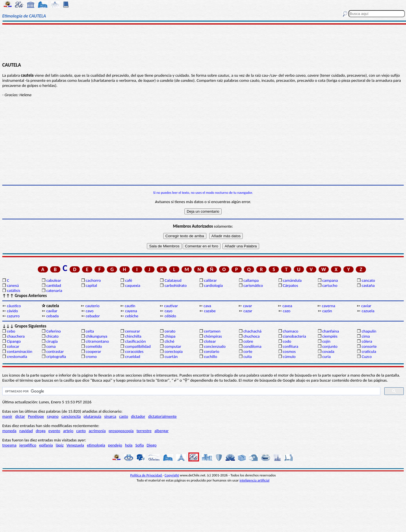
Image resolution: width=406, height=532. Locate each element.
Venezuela (75, 445)
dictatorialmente (162, 416)
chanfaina (331, 331)
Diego (152, 445)
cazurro (13, 316)
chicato (52, 336)
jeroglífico (28, 445)
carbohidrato (176, 285)
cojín (326, 341)
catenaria (54, 291)
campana (330, 280)
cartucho (330, 285)
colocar (13, 346)
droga (41, 431)
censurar (133, 331)
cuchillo (210, 357)
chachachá (252, 331)
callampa (251, 280)
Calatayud (173, 280)
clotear (210, 341)
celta (90, 331)
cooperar (93, 351)
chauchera (16, 336)
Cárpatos (290, 285)
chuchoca (251, 336)
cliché (170, 341)
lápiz (60, 445)
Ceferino (53, 331)
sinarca (110, 416)
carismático (253, 285)
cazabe (210, 311)
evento (54, 431)
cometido (94, 346)
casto (123, 416)
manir (7, 416)
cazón (327, 311)
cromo (91, 357)
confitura (291, 346)
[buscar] (191, 391)
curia (326, 357)
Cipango (14, 341)
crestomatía (17, 357)
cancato (368, 280)
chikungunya (96, 336)
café (129, 280)
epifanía (46, 445)
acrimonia (97, 431)
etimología (96, 445)
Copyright (172, 475)
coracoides (134, 351)
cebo (11, 331)
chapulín (369, 331)
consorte (369, 346)
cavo (90, 311)
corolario (211, 351)
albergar (162, 431)
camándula (292, 280)
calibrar (210, 280)
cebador (93, 316)
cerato (170, 331)
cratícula (369, 351)
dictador (138, 416)
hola (129, 445)
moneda (9, 431)
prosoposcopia (121, 431)
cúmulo (289, 357)
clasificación (135, 341)
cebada (52, 316)
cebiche (132, 316)
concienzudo (215, 346)
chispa (170, 336)
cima (366, 336)
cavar (248, 306)
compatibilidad (138, 346)
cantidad (54, 285)
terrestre (144, 431)
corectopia (174, 351)
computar (173, 346)
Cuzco (367, 357)
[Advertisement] (203, 43)
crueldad (133, 357)
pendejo (115, 445)
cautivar (171, 306)
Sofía (140, 445)
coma (51, 346)
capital (91, 285)
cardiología (213, 285)
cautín (130, 306)
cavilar (52, 311)
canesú (13, 285)
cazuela (368, 311)
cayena (131, 311)
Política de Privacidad (146, 475)
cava (207, 306)
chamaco (291, 331)
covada (328, 351)
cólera (367, 341)
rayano (53, 416)
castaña (368, 285)
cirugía (52, 341)
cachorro (93, 280)
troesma (9, 445)
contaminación (19, 351)
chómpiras (213, 336)
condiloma (252, 346)
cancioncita (71, 416)
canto (81, 431)
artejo (68, 431)
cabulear (54, 280)
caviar (366, 306)
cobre (248, 341)
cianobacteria (294, 336)
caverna (329, 306)
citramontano (97, 341)
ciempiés (330, 336)
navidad (26, 431)
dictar (20, 416)
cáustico (14, 306)
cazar (248, 311)
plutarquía (93, 416)
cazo (287, 311)
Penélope (36, 416)
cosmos (289, 351)
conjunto (330, 346)
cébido (170, 316)
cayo (169, 311)
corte (248, 351)
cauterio (92, 306)
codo (287, 341)
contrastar (55, 351)
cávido (12, 311)
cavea (287, 306)
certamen (212, 331)
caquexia (133, 285)
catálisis (13, 291)
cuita (248, 357)
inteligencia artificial (255, 480)
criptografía (56, 357)
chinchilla (133, 336)
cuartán (171, 357)
